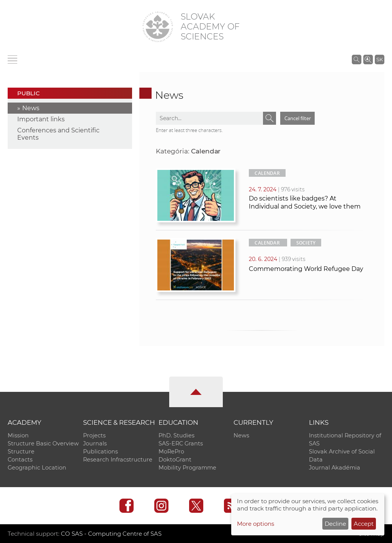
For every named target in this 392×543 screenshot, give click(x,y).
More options (256, 524)
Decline (335, 524)
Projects (94, 435)
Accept (364, 524)
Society (306, 243)
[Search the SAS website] (357, 59)
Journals (95, 444)
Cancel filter (297, 118)
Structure (21, 452)
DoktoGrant (175, 460)
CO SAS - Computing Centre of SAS (111, 534)
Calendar (267, 173)
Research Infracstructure (118, 460)
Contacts (20, 460)
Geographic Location (37, 468)
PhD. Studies (176, 435)
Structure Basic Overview (43, 444)
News (31, 108)
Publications (100, 452)
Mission (18, 435)
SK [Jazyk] (380, 59)
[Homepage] (158, 27)
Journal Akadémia (335, 468)
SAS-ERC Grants (181, 444)
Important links (41, 119)
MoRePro (171, 452)
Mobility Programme (187, 468)
